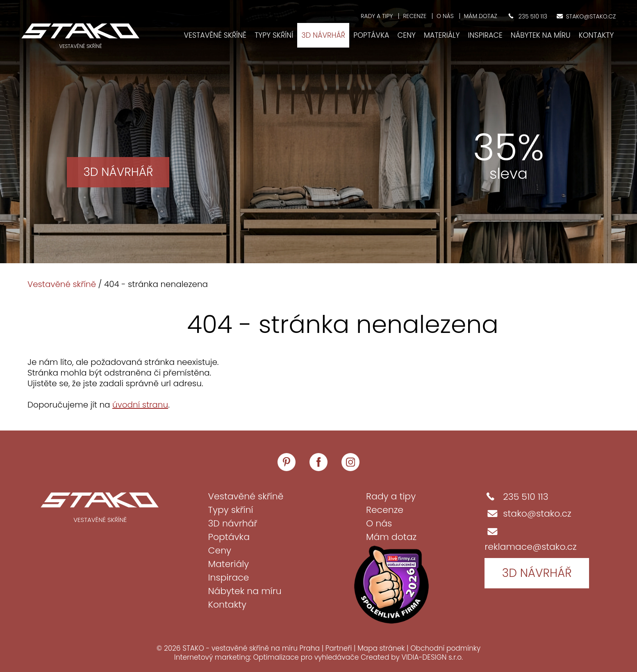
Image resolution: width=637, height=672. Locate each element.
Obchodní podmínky (445, 648)
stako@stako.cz (528, 514)
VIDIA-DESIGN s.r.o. (432, 657)
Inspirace (485, 35)
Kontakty (596, 35)
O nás (445, 16)
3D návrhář (323, 35)
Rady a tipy (377, 16)
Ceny (407, 35)
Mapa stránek (381, 648)
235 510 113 (516, 497)
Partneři (339, 648)
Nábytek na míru (541, 35)
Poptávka (371, 35)
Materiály (442, 35)
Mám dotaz (481, 16)
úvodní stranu (140, 405)
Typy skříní (274, 35)
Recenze (415, 16)
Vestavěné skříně (215, 35)
